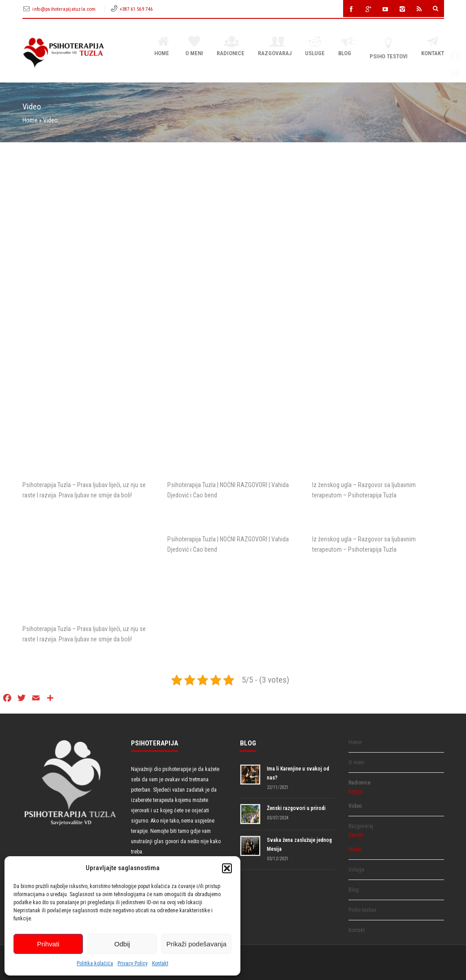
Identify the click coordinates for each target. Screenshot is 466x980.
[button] (227, 868)
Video (355, 806)
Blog (347, 47)
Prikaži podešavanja (196, 944)
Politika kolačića (95, 963)
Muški (355, 849)
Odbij (122, 944)
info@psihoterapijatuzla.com (65, 9)
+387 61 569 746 (136, 9)
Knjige (355, 792)
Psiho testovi (389, 48)
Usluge (315, 47)
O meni (194, 47)
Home (163, 47)
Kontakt (160, 963)
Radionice (231, 47)
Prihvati (48, 944)
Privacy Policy (133, 963)
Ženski (356, 835)
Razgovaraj (275, 47)
